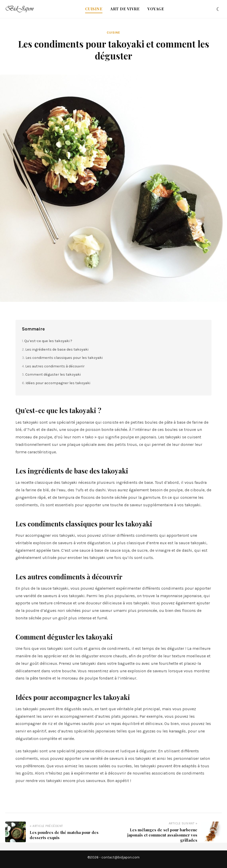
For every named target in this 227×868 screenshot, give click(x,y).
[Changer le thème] (218, 9)
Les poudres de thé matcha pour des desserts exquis (64, 835)
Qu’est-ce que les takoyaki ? (48, 341)
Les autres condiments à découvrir (55, 366)
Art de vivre (125, 9)
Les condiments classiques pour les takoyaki (64, 358)
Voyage (156, 9)
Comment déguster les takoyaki (53, 374)
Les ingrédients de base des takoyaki (57, 349)
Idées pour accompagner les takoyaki (58, 383)
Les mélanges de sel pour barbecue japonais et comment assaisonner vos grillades (162, 835)
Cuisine (94, 9)
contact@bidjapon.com (120, 857)
